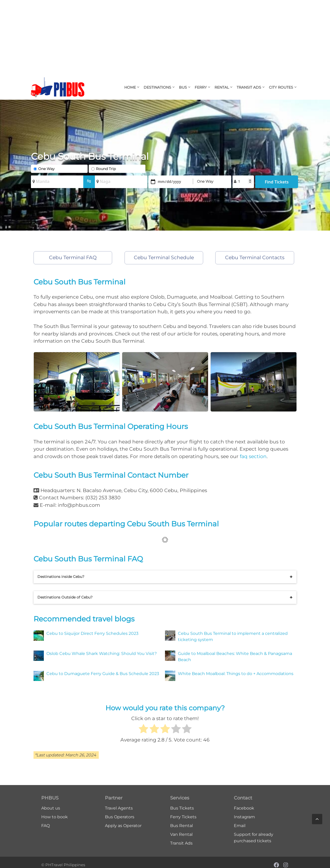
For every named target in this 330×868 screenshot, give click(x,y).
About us (51, 808)
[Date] (169, 182)
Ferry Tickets (183, 817)
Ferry (204, 87)
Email (240, 826)
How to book (55, 817)
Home (133, 87)
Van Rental (181, 834)
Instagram (244, 817)
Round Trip (106, 169)
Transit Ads (252, 87)
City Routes (284, 87)
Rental (225, 87)
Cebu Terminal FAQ (73, 258)
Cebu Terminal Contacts (255, 258)
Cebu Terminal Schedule (164, 258)
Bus (186, 87)
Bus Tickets (182, 808)
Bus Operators (120, 817)
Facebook (244, 808)
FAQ (46, 826)
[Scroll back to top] (317, 819)
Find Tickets (277, 182)
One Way (46, 169)
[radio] (143, 730)
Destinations (160, 87)
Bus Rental (181, 826)
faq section (253, 456)
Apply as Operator (123, 826)
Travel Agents (119, 808)
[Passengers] (245, 181)
